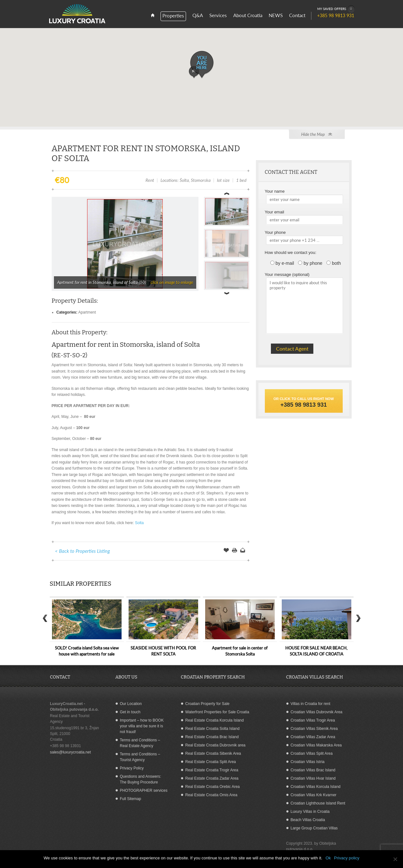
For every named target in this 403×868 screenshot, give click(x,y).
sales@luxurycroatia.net (71, 752)
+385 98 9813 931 (304, 405)
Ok (328, 858)
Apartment (87, 312)
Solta (139, 523)
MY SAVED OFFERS (336, 9)
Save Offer (226, 551)
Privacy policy (347, 858)
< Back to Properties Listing (82, 551)
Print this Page (235, 551)
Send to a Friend (243, 551)
